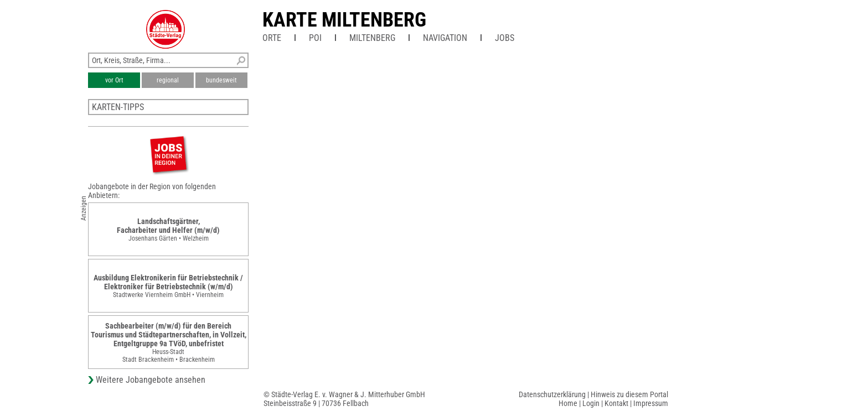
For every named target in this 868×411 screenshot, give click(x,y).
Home (568, 403)
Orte (272, 38)
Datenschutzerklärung (552, 394)
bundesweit (221, 80)
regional (168, 80)
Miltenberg (372, 38)
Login (591, 403)
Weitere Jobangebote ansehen (151, 380)
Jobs (505, 38)
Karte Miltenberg (344, 20)
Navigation (445, 38)
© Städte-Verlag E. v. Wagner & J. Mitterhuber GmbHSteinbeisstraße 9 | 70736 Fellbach (344, 399)
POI (315, 38)
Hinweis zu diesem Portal (629, 394)
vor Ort (114, 80)
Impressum (651, 403)
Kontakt (616, 403)
